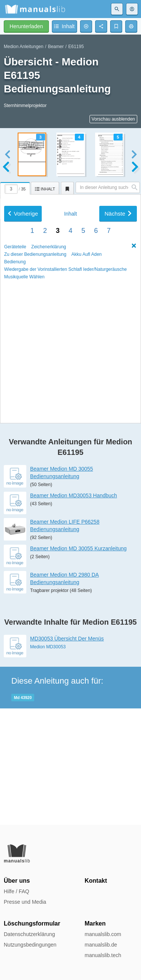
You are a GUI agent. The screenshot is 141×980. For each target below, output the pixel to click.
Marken (95, 923)
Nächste (118, 433)
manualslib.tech (103, 955)
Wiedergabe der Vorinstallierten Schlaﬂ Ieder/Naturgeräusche (65, 488)
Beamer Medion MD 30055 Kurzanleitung (78, 665)
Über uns (17, 881)
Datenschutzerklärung (29, 934)
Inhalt (70, 433)
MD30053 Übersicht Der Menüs (67, 755)
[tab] (15, 187)
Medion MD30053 (48, 763)
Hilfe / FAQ (17, 891)
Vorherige (23, 433)
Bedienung (15, 481)
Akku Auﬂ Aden (87, 473)
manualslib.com (103, 934)
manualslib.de (101, 945)
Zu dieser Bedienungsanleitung (35, 473)
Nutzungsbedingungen (30, 945)
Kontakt (96, 881)
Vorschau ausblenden (113, 119)
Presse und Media (25, 902)
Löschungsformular (32, 923)
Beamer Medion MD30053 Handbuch (74, 612)
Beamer (56, 47)
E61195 (76, 47)
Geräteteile (15, 466)
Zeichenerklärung (49, 466)
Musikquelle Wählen (24, 496)
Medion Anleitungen (23, 47)
